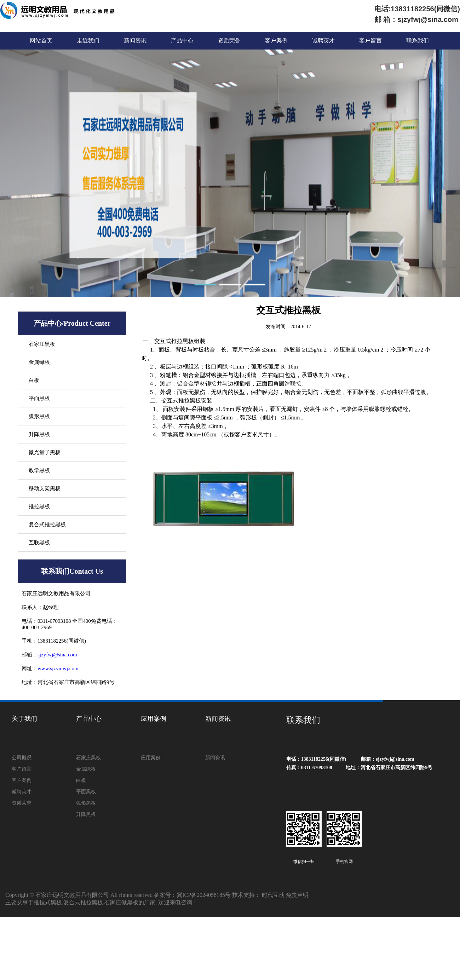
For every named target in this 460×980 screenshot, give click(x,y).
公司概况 (22, 758)
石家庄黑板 (42, 344)
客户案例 (276, 40)
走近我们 (88, 40)
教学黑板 (39, 470)
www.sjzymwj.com (58, 668)
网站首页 (41, 40)
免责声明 (297, 895)
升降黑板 (39, 434)
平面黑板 (39, 398)
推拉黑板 (39, 506)
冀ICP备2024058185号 (204, 895)
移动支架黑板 (45, 488)
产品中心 (182, 40)
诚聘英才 (323, 40)
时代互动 (273, 895)
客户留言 (370, 40)
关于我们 (24, 719)
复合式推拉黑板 (47, 524)
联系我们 (418, 40)
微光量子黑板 (45, 452)
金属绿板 (39, 362)
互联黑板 (39, 543)
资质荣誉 (229, 40)
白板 (34, 380)
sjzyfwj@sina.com (57, 655)
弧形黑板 (39, 416)
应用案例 (154, 719)
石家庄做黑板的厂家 (130, 902)
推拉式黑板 (48, 902)
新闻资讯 (135, 40)
